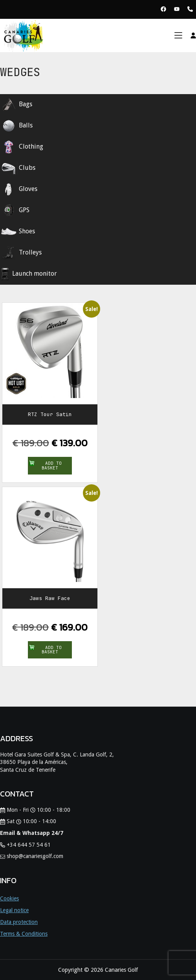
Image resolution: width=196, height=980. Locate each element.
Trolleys (21, 253)
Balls (16, 126)
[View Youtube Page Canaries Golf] (177, 10)
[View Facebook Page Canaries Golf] (163, 10)
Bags (16, 105)
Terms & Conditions (24, 934)
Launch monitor (28, 274)
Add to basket (46, 465)
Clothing (22, 147)
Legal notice (14, 910)
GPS (15, 211)
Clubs (18, 168)
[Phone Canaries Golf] (190, 10)
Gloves (19, 189)
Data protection (19, 922)
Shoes (17, 232)
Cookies (9, 898)
